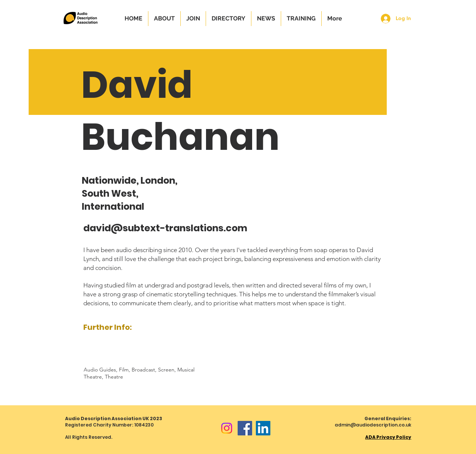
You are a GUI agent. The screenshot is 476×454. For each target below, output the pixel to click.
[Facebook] (245, 428)
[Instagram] (227, 428)
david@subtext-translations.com (165, 228)
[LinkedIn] (263, 428)
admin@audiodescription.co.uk (373, 425)
